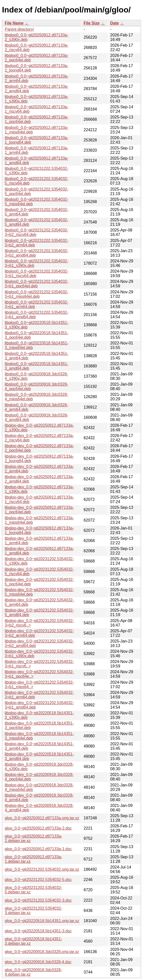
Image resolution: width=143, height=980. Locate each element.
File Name (14, 23)
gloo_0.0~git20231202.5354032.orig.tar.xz (42, 869)
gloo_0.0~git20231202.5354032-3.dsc (38, 900)
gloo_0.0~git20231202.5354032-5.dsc (38, 880)
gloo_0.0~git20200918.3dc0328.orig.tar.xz (42, 952)
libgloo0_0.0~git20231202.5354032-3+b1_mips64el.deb (37, 294)
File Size (92, 23)
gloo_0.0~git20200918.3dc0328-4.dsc (38, 962)
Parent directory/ (19, 29)
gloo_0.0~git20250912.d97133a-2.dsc (38, 828)
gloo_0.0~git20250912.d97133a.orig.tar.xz (42, 818)
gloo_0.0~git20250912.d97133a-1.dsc (38, 849)
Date (115, 23)
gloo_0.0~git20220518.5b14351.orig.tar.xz (42, 921)
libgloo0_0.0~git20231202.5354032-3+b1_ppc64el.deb (37, 284)
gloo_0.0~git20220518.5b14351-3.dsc (38, 931)
